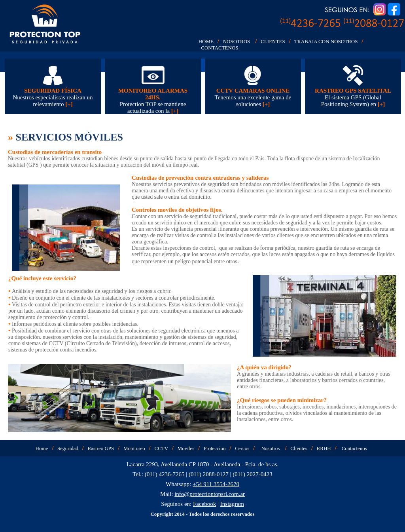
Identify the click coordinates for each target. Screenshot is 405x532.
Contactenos (354, 448)
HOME (206, 41)
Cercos (242, 448)
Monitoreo (134, 448)
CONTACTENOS (220, 48)
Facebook (204, 504)
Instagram (232, 504)
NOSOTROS (237, 41)
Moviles (186, 448)
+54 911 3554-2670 (216, 484)
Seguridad (68, 448)
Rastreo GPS (101, 448)
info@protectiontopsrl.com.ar (210, 494)
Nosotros (270, 448)
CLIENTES (273, 41)
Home (42, 448)
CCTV (161, 448)
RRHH (324, 448)
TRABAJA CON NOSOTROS (326, 41)
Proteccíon (215, 448)
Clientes (299, 448)
